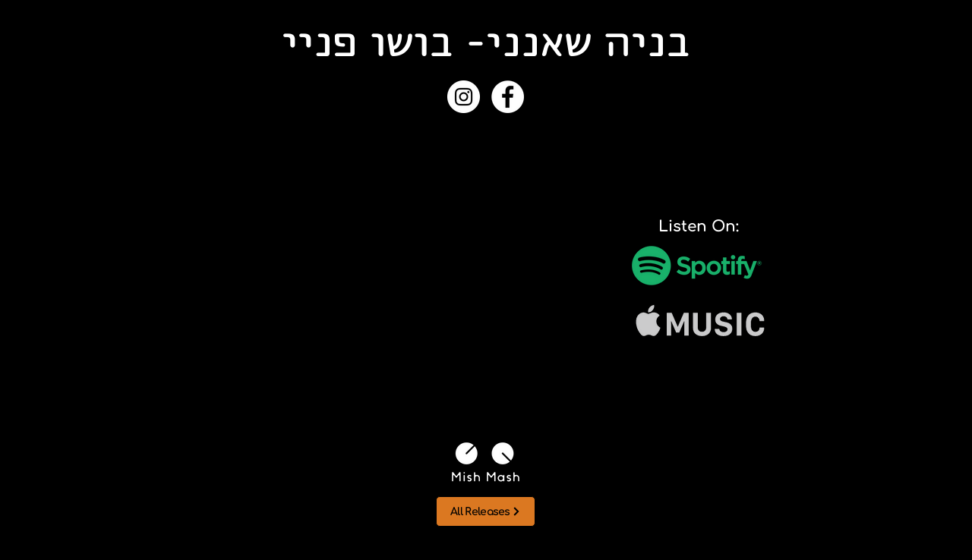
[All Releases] (486, 511)
